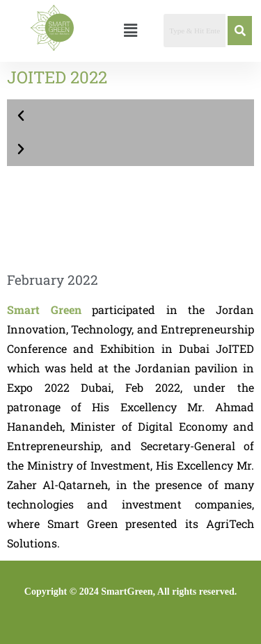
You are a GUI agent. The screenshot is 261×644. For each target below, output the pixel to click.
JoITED (235, 348)
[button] (130, 31)
